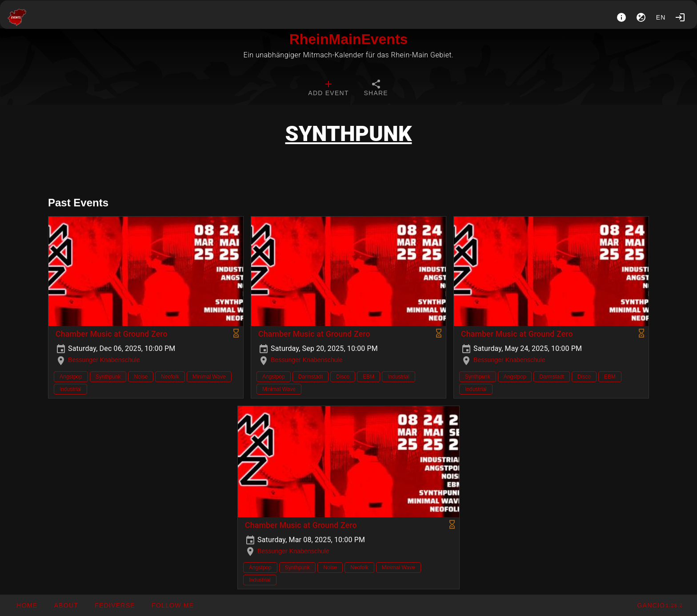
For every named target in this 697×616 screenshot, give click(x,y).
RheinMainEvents (349, 39)
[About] (621, 17)
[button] (115, 605)
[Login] (680, 17)
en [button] (661, 17)
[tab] (328, 89)
